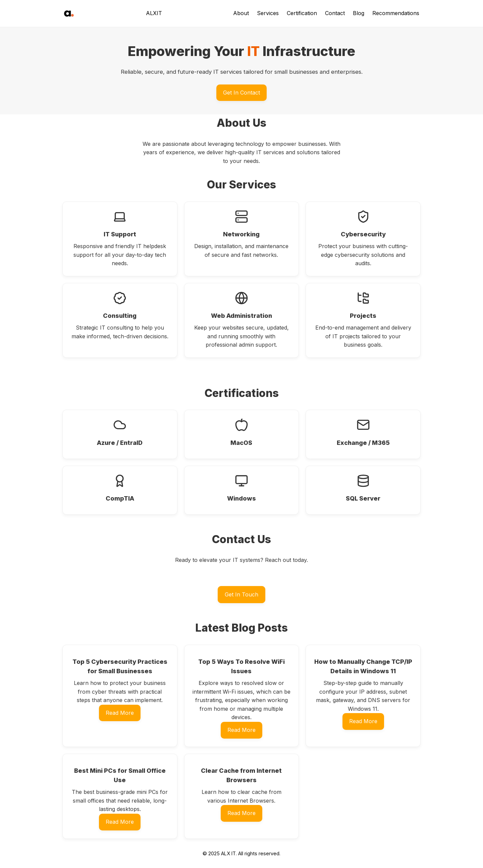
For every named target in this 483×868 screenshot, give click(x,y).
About (241, 13)
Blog (359, 13)
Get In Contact (241, 93)
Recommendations (396, 13)
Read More (120, 713)
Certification (302, 13)
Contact (335, 13)
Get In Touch (241, 594)
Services (268, 13)
